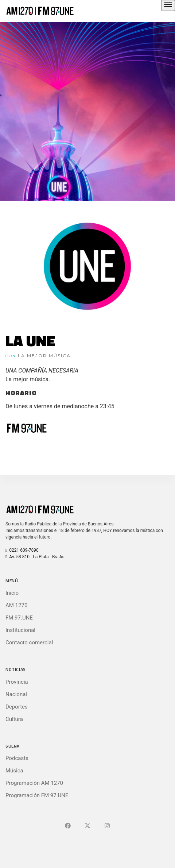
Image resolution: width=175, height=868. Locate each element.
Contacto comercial (29, 643)
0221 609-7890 (22, 550)
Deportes (17, 707)
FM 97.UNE (19, 618)
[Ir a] (107, 826)
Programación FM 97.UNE (37, 795)
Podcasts (17, 758)
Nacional (16, 694)
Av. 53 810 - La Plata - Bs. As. (36, 557)
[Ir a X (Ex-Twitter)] (87, 826)
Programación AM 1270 (34, 783)
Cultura (14, 719)
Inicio (12, 593)
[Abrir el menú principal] (168, 5)
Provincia (17, 682)
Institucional (20, 630)
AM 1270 (16, 605)
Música (14, 771)
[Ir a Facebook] (68, 826)
